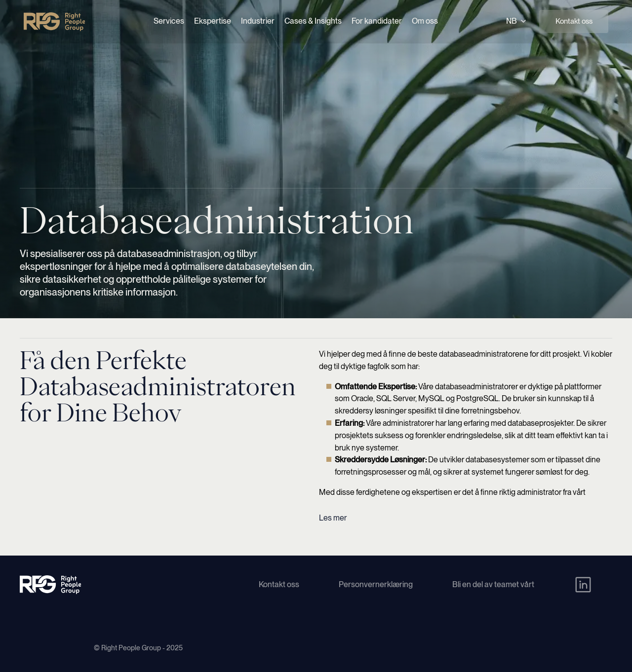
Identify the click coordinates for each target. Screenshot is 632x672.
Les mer (333, 518)
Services (169, 21)
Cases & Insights (313, 21)
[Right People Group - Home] (54, 22)
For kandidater (377, 21)
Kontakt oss (574, 21)
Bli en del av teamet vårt (493, 584)
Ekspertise (213, 21)
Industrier (258, 21)
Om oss (425, 21)
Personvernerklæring (376, 584)
